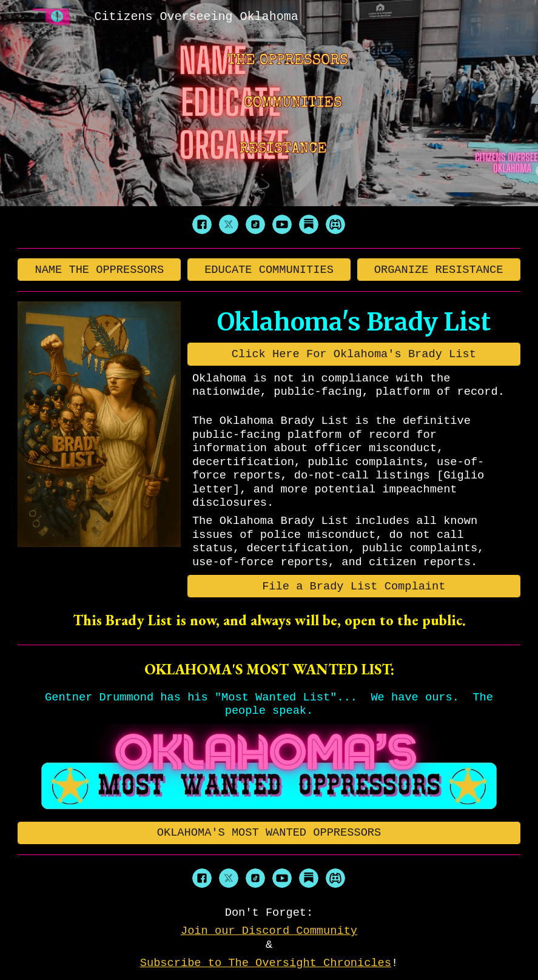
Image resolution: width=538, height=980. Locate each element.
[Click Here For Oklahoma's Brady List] (354, 354)
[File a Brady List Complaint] (354, 586)
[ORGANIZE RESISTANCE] (439, 270)
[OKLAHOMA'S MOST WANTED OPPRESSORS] (269, 833)
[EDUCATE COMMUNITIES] (269, 270)
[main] (354, 322)
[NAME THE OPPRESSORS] (99, 270)
